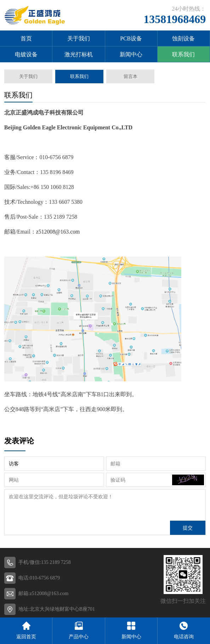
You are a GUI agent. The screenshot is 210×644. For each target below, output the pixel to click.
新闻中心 (131, 54)
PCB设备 (131, 38)
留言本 (130, 76)
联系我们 (183, 54)
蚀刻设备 (183, 38)
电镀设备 (26, 54)
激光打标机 (79, 54)
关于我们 (79, 38)
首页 (26, 38)
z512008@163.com (58, 232)
